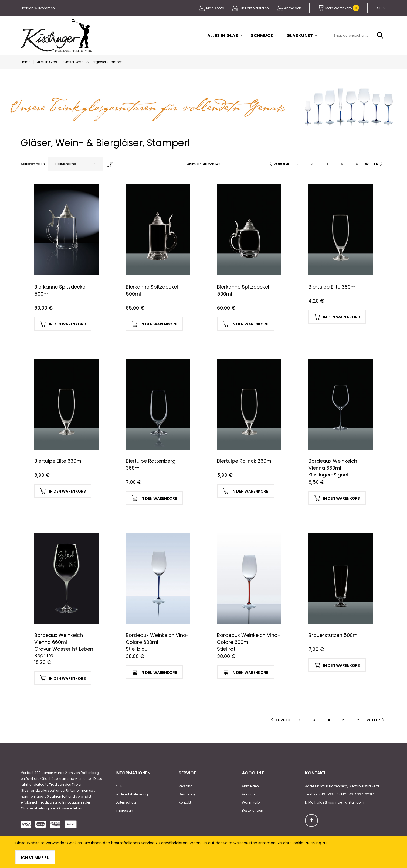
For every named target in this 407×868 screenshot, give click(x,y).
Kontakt (185, 802)
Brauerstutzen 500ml (334, 635)
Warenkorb (251, 802)
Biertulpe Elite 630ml (58, 461)
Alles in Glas (47, 62)
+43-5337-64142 (332, 794)
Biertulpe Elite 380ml (333, 287)
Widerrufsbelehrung (132, 794)
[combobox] (358, 36)
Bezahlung (188, 794)
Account (249, 794)
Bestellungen (252, 810)
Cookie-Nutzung (306, 843)
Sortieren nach (33, 164)
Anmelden (293, 8)
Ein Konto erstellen (254, 8)
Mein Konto (215, 8)
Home (26, 62)
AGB (119, 786)
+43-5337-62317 (360, 794)
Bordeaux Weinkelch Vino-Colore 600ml (157, 639)
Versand (186, 786)
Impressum (125, 810)
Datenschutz (126, 802)
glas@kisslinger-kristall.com (340, 802)
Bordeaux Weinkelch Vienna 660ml (333, 464)
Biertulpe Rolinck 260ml (245, 461)
